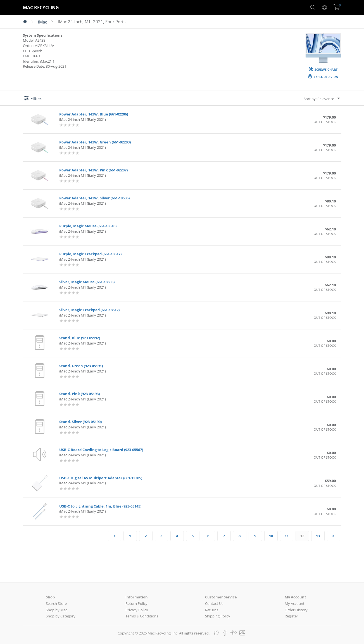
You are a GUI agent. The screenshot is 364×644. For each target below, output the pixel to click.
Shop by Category (61, 616)
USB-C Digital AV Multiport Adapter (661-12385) (101, 478)
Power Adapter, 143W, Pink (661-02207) (93, 170)
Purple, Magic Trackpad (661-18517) (90, 254)
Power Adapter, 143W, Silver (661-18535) (94, 198)
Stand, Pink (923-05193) (79, 394)
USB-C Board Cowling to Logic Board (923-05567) (101, 450)
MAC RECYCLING (41, 8)
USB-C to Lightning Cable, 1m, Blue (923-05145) (100, 506)
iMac (42, 22)
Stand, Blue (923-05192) (80, 338)
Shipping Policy (218, 616)
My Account (295, 603)
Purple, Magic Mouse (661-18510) (88, 226)
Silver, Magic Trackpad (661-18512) (89, 310)
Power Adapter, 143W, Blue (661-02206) (94, 114)
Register (291, 616)
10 (271, 536)
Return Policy (136, 603)
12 (302, 536)
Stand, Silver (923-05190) (80, 422)
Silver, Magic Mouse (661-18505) (87, 282)
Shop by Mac (57, 610)
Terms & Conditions (142, 616)
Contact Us (214, 603)
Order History (296, 610)
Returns (212, 610)
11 (287, 536)
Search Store (56, 603)
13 (318, 536)
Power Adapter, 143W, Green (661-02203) (95, 142)
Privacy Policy (137, 610)
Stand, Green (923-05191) (81, 366)
